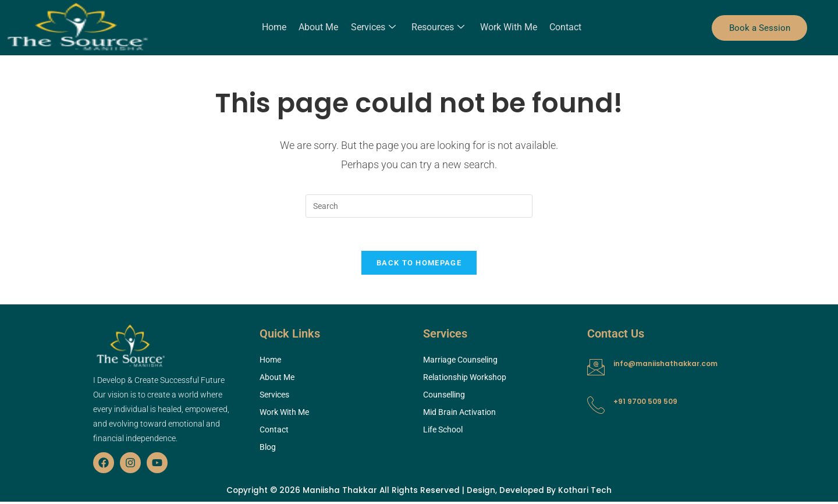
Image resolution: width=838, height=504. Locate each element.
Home (276, 27)
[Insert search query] (419, 206)
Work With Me (507, 27)
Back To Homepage (419, 265)
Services (373, 28)
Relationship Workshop (465, 379)
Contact (564, 27)
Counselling (444, 397)
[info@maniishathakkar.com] (596, 370)
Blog (268, 449)
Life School (443, 432)
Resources (437, 28)
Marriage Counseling (460, 362)
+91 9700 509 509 (645, 404)
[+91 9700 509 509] (596, 407)
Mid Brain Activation (459, 414)
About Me (319, 27)
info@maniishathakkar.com (665, 366)
